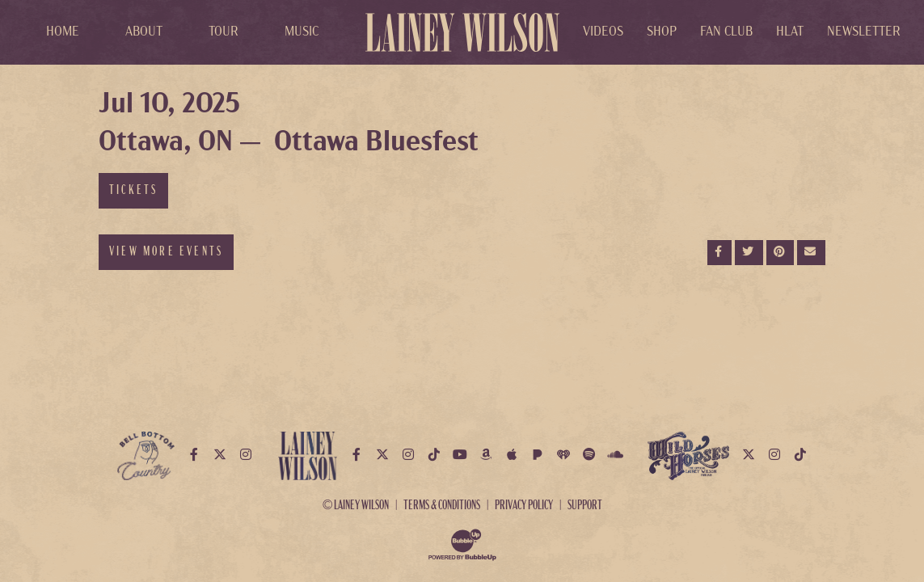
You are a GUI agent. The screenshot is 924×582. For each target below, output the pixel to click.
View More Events (166, 252)
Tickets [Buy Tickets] (133, 191)
